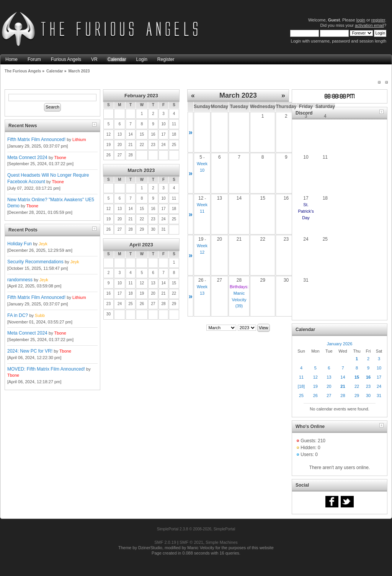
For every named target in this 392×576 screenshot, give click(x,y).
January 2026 (340, 344)
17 (379, 377)
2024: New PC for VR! (30, 351)
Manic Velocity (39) (239, 300)
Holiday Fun (20, 244)
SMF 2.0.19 (165, 542)
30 (368, 395)
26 (315, 395)
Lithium (79, 139)
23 (368, 386)
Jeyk (43, 244)
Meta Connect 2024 (27, 158)
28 (343, 395)
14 (343, 377)
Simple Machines (222, 542)
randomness (20, 280)
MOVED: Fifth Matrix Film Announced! (46, 369)
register (378, 20)
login (361, 20)
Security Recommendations (35, 262)
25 (301, 395)
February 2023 (141, 96)
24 (379, 386)
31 (379, 395)
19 (315, 386)
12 (315, 377)
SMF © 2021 (191, 542)
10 (379, 368)
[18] (301, 386)
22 (357, 386)
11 (301, 377)
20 (329, 386)
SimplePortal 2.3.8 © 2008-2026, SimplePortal (196, 529)
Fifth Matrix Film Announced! (36, 139)
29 (357, 395)
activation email (369, 25)
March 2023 (141, 170)
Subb (40, 315)
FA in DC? (18, 315)
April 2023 (141, 245)
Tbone (60, 158)
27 (329, 395)
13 (329, 377)
